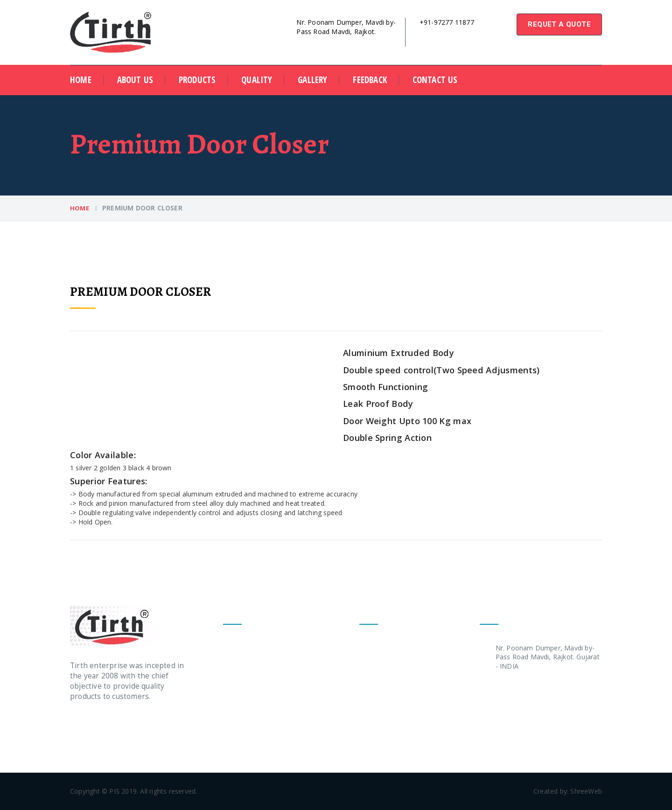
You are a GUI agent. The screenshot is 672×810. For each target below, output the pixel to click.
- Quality (372, 681)
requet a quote (559, 24)
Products (197, 80)
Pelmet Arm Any (248, 700)
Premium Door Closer (257, 645)
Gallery (312, 80)
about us (135, 80)
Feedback (370, 80)
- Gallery (372, 718)
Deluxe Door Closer (254, 681)
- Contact (374, 736)
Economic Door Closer (258, 663)
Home (81, 80)
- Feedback (376, 700)
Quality (257, 80)
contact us (435, 80)
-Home (370, 645)
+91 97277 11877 (523, 687)
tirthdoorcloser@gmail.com (458, 32)
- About (371, 663)
